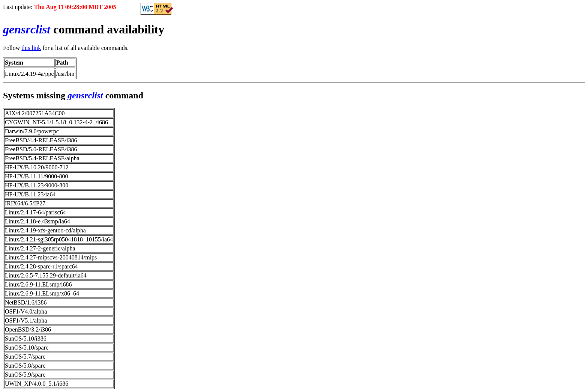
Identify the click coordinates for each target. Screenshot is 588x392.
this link (31, 48)
